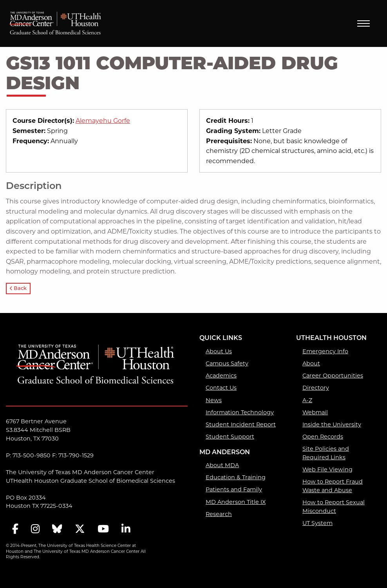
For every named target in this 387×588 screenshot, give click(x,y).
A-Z (307, 400)
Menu (363, 23)
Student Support (230, 437)
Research (219, 514)
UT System (317, 523)
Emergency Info (325, 351)
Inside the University (332, 424)
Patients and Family (234, 489)
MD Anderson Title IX (236, 502)
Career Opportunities (333, 376)
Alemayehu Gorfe (103, 121)
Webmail (315, 412)
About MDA (222, 465)
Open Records (323, 437)
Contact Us (221, 388)
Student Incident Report (241, 424)
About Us (219, 351)
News (214, 400)
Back (18, 289)
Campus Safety (227, 363)
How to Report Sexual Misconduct (334, 507)
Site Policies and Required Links (326, 453)
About (311, 363)
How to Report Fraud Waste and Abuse (333, 486)
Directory (316, 388)
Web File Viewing (327, 469)
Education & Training (236, 477)
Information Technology (240, 412)
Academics (221, 376)
